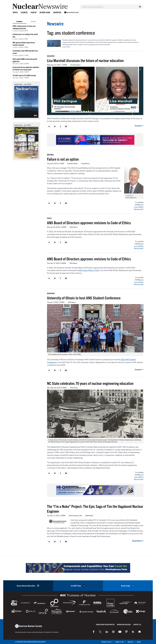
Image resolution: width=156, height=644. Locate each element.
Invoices (131, 642)
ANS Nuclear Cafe (75, 515)
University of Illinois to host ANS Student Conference (84, 298)
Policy (49, 218)
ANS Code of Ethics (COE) (89, 270)
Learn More (66, 47)
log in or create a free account (139, 207)
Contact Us (137, 624)
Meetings (50, 155)
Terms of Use (120, 642)
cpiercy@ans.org (131, 197)
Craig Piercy (85, 163)
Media (139, 642)
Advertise (57, 12)
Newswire (55, 23)
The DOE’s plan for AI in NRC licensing (24, 75)
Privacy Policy (106, 642)
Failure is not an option (63, 159)
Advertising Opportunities (105, 624)
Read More (138, 541)
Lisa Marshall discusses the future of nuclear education (85, 60)
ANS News (74, 227)
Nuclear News (75, 65)
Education (51, 56)
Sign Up (34, 12)
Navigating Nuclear (124, 624)
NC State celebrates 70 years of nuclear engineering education (90, 383)
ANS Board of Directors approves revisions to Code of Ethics (89, 223)
